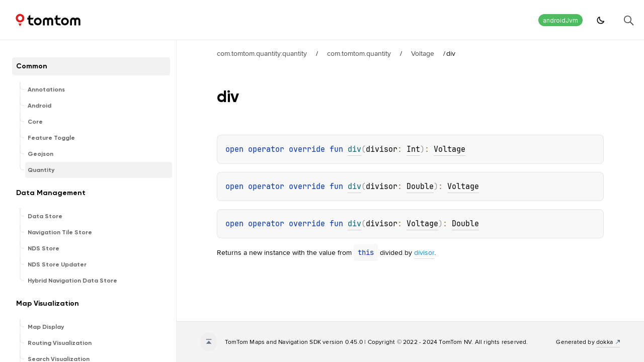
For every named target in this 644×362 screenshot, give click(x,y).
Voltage (423, 53)
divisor (424, 252)
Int (413, 149)
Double (420, 187)
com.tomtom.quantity (359, 53)
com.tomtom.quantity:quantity (262, 53)
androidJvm (560, 20)
